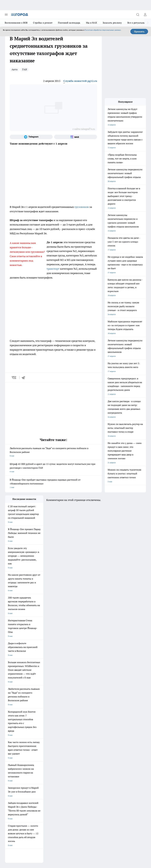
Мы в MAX (91, 23)
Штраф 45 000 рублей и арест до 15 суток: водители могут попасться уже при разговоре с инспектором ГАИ (53, 468)
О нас (7, 764)
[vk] (14, 378)
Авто (15, 69)
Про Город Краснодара (15, 746)
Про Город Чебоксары (14, 732)
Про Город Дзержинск (40, 743)
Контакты (36, 764)
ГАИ (25, 69)
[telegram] (24, 378)
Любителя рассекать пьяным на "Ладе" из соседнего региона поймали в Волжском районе (53, 452)
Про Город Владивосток (65, 743)
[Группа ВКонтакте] (84, 736)
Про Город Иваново (38, 735)
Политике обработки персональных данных (103, 30)
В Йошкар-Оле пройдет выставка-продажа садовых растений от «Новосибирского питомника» (53, 484)
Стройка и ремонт (43, 23)
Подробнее (140, 818)
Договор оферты (12, 757)
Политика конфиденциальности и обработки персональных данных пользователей (39, 823)
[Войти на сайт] (145, 15)
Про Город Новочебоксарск (42, 732)
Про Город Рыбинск (38, 739)
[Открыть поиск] (138, 15)
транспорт (53, 269)
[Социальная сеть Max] (76, 137)
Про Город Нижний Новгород (17, 743)
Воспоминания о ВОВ (16, 23)
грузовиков (82, 207)
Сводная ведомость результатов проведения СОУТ (68, 767)
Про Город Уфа (62, 739)
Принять (139, 31)
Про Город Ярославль (65, 732)
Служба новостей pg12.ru (80, 81)
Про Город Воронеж (13, 735)
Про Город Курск (12, 739)
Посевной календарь (69, 23)
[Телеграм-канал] (31, 137)
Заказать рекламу (112, 23)
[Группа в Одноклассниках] (91, 736)
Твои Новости (61, 735)
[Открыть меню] (6, 15)
